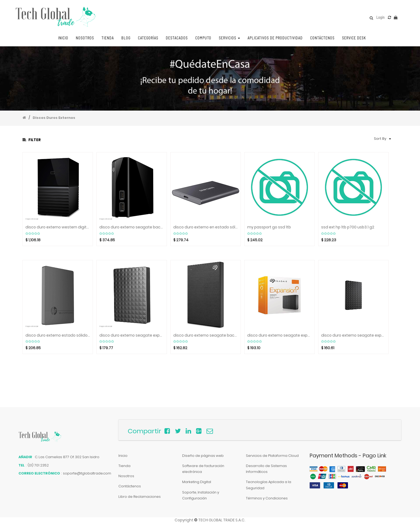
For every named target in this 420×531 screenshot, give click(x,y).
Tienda (124, 466)
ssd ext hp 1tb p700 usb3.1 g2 (348, 227)
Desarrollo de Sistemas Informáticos (266, 469)
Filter (32, 140)
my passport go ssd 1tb (269, 227)
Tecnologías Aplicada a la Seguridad (269, 485)
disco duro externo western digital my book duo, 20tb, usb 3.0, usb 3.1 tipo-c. (58, 227)
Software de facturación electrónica (203, 469)
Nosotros (126, 476)
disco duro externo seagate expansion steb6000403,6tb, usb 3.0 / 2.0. (280, 335)
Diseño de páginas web (203, 456)
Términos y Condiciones (267, 498)
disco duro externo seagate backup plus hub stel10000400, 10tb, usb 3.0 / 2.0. (132, 227)
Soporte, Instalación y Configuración (201, 495)
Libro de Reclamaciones (140, 497)
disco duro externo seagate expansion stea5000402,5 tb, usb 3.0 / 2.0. (132, 335)
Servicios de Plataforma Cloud (272, 456)
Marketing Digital (197, 482)
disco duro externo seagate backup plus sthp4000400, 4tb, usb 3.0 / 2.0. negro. (206, 335)
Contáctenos (130, 486)
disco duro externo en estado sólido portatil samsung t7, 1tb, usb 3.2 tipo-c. (206, 227)
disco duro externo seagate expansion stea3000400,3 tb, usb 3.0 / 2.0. (353, 335)
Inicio (123, 456)
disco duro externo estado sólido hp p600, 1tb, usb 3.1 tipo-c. (58, 335)
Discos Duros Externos (54, 118)
